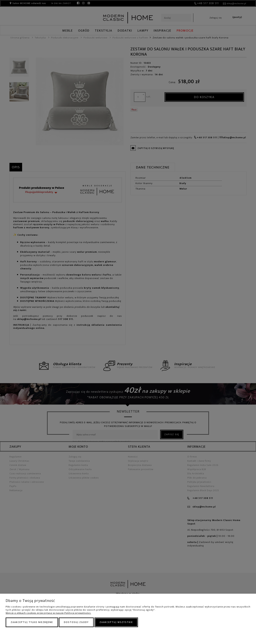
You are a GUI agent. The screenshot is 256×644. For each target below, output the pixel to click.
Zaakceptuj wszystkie (116, 622)
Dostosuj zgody (76, 622)
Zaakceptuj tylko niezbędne (32, 622)
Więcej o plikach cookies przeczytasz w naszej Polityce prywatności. (48, 613)
